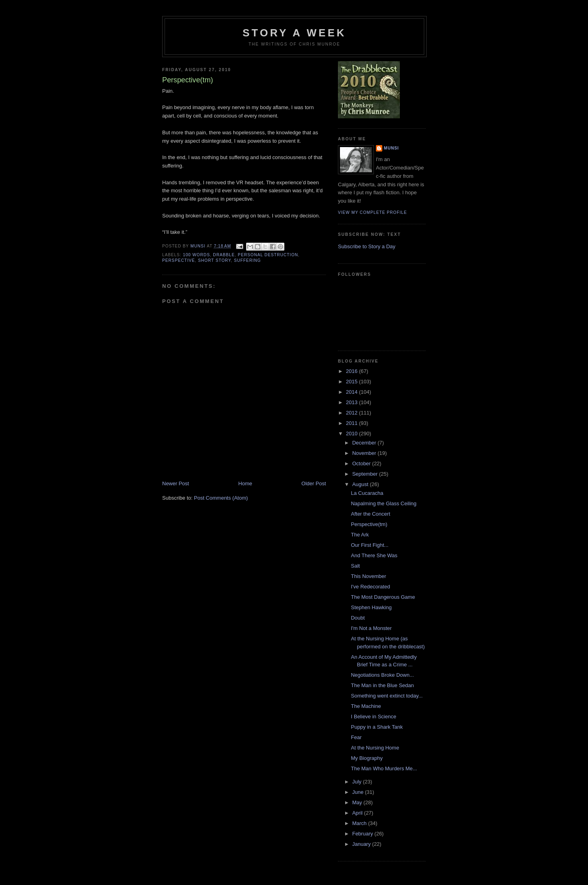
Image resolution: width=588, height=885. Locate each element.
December (365, 443)
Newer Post (176, 483)
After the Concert (370, 514)
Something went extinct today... (387, 696)
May (358, 802)
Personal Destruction (268, 255)
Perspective (179, 260)
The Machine (366, 706)
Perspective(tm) (369, 524)
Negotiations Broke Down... (382, 675)
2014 (353, 392)
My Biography (367, 758)
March (360, 823)
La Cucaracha (367, 493)
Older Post (314, 483)
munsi (391, 148)
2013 (353, 402)
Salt (355, 566)
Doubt (358, 618)
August (361, 484)
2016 (353, 371)
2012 (353, 413)
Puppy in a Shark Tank (377, 727)
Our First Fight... (369, 545)
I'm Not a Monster (371, 628)
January (362, 844)
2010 (353, 434)
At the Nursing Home (375, 748)
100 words (197, 255)
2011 (353, 423)
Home (245, 483)
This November (368, 576)
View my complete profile (372, 212)
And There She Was (374, 555)
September (366, 474)
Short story (215, 260)
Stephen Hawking (371, 607)
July (358, 782)
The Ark (360, 535)
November (365, 453)
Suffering (248, 260)
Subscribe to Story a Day (367, 246)
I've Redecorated (370, 587)
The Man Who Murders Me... (384, 768)
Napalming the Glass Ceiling (383, 503)
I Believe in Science (373, 717)
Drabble (224, 255)
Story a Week (294, 33)
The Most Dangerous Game (383, 597)
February (364, 834)
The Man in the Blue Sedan (382, 685)
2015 (353, 382)
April (358, 813)
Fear (356, 737)
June (359, 792)
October (362, 463)
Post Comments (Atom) (221, 498)
